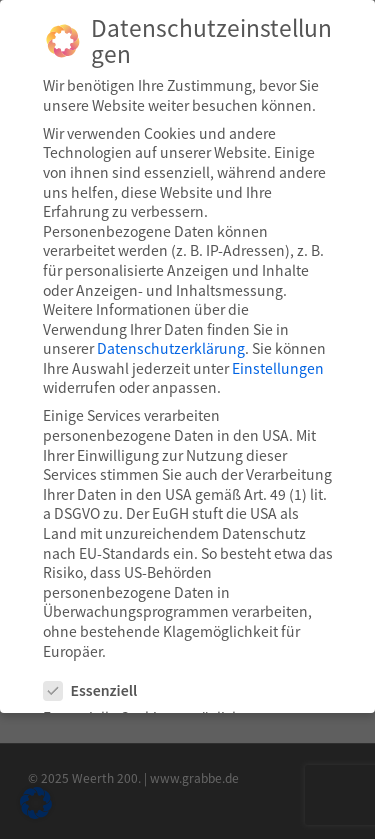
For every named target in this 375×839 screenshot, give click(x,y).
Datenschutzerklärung (171, 348)
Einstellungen (278, 367)
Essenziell (99, 690)
